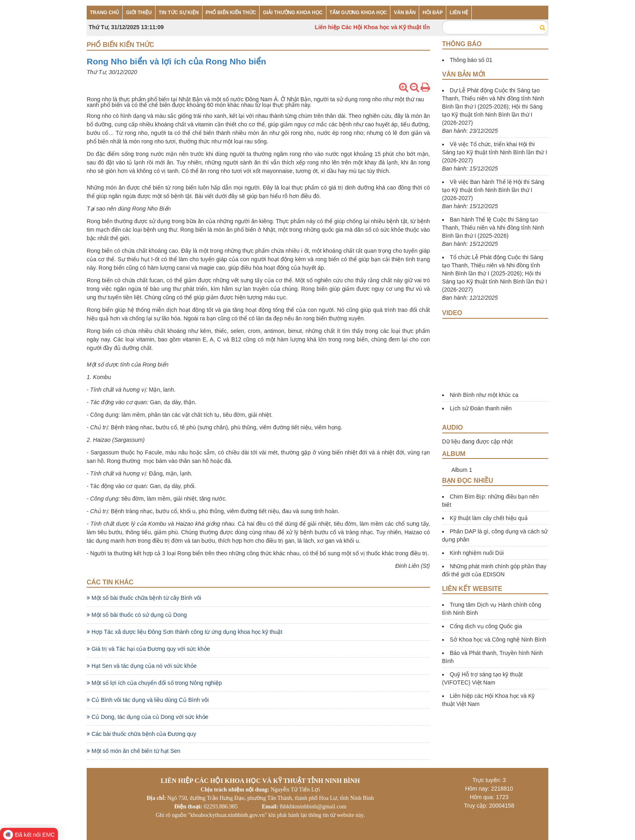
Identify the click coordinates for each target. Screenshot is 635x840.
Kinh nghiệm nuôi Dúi (477, 553)
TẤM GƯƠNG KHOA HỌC (358, 13)
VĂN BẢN (405, 13)
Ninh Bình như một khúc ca (484, 395)
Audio (453, 427)
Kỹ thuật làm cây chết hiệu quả (489, 518)
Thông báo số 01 (471, 60)
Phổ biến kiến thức (120, 45)
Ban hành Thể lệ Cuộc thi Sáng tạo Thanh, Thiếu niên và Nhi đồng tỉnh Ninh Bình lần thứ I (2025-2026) (493, 228)
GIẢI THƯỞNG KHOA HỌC (293, 13)
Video (452, 313)
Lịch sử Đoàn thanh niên (481, 408)
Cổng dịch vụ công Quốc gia (486, 626)
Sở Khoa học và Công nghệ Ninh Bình (498, 640)
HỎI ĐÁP (433, 13)
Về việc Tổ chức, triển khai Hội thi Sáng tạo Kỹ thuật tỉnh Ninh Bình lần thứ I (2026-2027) (495, 152)
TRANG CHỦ (104, 13)
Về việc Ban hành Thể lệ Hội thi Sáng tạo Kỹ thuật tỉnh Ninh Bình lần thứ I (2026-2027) (493, 190)
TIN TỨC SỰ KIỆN (179, 13)
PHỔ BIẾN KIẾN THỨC (231, 13)
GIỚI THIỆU (139, 13)
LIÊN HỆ (459, 13)
